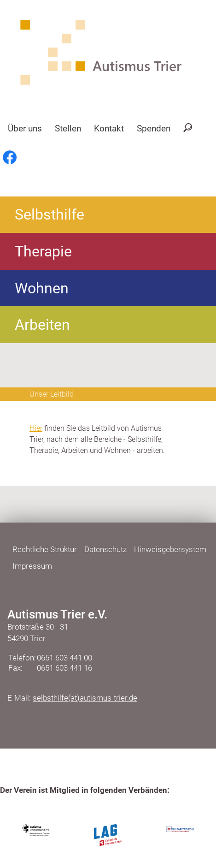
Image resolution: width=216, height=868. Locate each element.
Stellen (68, 128)
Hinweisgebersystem (170, 549)
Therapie (43, 251)
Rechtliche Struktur (45, 549)
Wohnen (42, 288)
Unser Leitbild (52, 394)
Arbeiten (42, 325)
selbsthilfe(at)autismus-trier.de (85, 698)
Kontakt (109, 128)
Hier (36, 428)
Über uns (25, 128)
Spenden (154, 128)
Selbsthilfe (50, 214)
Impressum (32, 566)
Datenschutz (105, 549)
